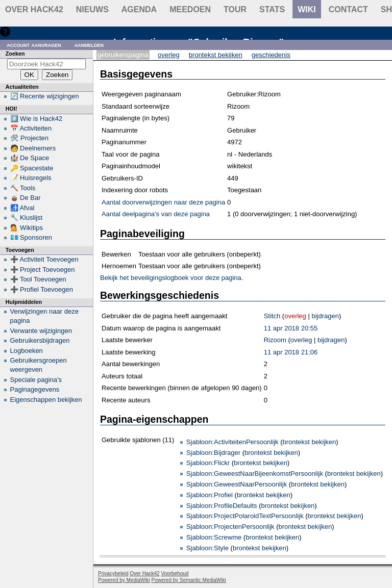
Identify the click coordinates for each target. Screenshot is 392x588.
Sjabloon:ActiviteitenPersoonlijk (232, 442)
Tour (235, 9)
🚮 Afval (22, 208)
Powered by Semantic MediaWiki (189, 580)
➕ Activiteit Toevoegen (44, 259)
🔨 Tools (23, 188)
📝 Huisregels (31, 178)
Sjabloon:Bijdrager (213, 453)
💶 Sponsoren (31, 237)
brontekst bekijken (309, 442)
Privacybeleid (113, 573)
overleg (295, 316)
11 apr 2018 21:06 (291, 352)
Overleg (169, 55)
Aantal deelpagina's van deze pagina (156, 214)
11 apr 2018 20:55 (291, 328)
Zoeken (15, 54)
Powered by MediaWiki (124, 580)
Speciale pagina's (36, 380)
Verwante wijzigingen (41, 331)
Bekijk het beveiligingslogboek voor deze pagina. (171, 278)
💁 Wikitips (27, 228)
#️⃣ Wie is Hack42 (36, 119)
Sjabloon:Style (207, 548)
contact (348, 9)
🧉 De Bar (26, 198)
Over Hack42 (34, 9)
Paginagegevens (35, 389)
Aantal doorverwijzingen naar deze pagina (163, 202)
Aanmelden (89, 45)
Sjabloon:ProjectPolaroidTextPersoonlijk (245, 516)
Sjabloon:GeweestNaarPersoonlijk (237, 484)
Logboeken (27, 351)
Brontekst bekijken (216, 55)
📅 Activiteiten (31, 128)
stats (272, 9)
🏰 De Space (30, 158)
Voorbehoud (175, 573)
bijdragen (325, 316)
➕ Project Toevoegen (43, 270)
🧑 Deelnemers (33, 148)
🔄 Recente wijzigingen (45, 96)
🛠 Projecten (30, 138)
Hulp (20, 31)
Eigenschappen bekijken (46, 400)
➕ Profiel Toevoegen (42, 289)
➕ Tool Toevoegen (38, 279)
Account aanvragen (34, 45)
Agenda (139, 9)
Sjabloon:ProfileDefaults (222, 506)
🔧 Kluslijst (27, 218)
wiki (307, 9)
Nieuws (92, 9)
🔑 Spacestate (32, 168)
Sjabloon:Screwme (214, 537)
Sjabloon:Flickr (208, 463)
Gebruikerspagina (123, 55)
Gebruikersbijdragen (40, 340)
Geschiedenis (271, 55)
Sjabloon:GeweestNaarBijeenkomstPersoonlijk (255, 474)
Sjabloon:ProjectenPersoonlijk (230, 527)
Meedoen (190, 9)
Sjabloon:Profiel (210, 495)
